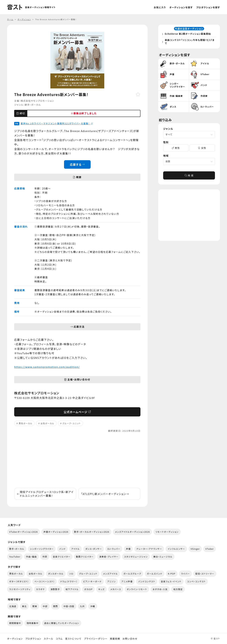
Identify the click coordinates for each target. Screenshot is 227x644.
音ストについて (73, 639)
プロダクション (33, 639)
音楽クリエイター (62, 557)
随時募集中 (32, 623)
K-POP (172, 574)
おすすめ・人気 (160, 589)
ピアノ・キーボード (92, 581)
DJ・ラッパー (114, 549)
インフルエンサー (176, 549)
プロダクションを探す (208, 7)
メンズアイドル (110, 574)
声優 (128, 549)
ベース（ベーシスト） (45, 581)
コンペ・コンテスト (196, 581)
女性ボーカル (47, 423)
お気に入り (160, 7)
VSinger (195, 549)
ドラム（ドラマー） (69, 581)
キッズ (101, 589)
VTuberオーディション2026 (23, 532)
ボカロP (88, 589)
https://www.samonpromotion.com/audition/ (47, 367)
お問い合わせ (130, 639)
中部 (45, 606)
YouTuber (15, 557)
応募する (77, 164)
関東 (35, 606)
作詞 (45, 557)
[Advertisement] (77, 460)
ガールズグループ (132, 574)
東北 (24, 606)
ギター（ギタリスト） (19, 581)
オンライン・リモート (137, 589)
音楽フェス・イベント (171, 581)
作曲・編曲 (31, 557)
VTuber (210, 549)
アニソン (112, 581)
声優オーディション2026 (56, 532)
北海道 (13, 606)
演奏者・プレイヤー (109, 557)
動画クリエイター (85, 557)
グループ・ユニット (72, 423)
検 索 (189, 177)
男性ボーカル (25, 423)
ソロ (71, 574)
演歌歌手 (55, 589)
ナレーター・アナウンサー (149, 549)
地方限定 (178, 589)
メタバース (116, 589)
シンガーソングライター (42, 549)
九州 (82, 606)
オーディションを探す (181, 7)
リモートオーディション (167, 532)
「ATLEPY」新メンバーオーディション (105, 494)
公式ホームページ (77, 412)
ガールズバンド (155, 574)
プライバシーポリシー (96, 639)
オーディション (15, 639)
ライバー (185, 574)
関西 (56, 606)
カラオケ (41, 589)
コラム (59, 639)
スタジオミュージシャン (136, 557)
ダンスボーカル (56, 574)
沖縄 (93, 606)
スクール (49, 639)
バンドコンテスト (147, 581)
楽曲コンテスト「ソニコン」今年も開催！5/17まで (189, 42)
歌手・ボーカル (33, 105)
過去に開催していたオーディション (62, 623)
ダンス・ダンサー (94, 549)
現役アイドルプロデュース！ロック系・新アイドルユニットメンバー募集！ (45, 494)
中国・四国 (69, 606)
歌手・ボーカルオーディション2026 (92, 532)
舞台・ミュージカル (163, 557)
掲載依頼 (115, 639)
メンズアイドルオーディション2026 (132, 532)
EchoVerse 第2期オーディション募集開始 (189, 34)
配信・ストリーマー (205, 574)
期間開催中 (15, 623)
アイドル (75, 549)
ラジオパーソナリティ (20, 589)
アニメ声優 (127, 581)
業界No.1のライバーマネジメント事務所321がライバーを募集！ (57, 123)
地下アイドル (72, 589)
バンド (62, 549)
